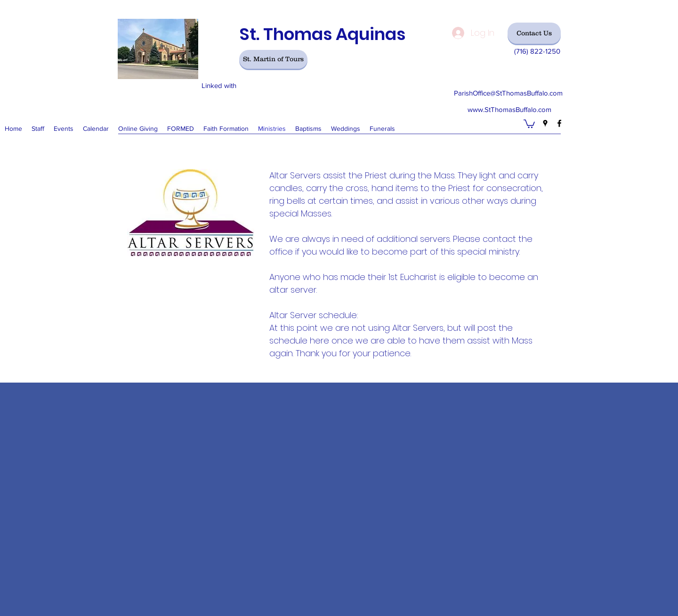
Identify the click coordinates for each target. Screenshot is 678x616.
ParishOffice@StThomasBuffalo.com (508, 93)
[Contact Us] (534, 33)
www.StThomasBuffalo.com (509, 109)
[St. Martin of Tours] (273, 59)
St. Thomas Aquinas (322, 34)
